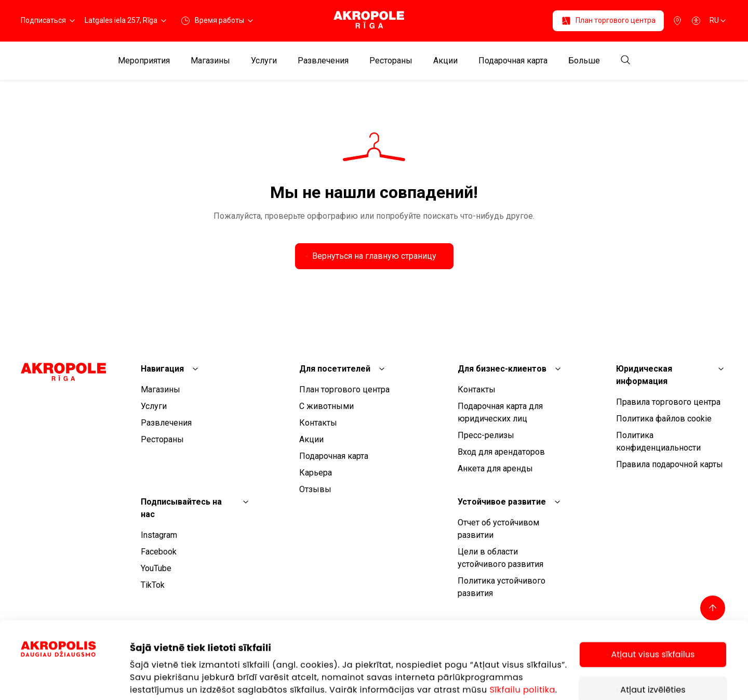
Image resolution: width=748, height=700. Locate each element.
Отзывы (315, 489)
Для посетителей (335, 369)
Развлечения (323, 61)
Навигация (162, 369)
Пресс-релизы (486, 435)
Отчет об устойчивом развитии (498, 529)
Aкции (445, 61)
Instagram (159, 535)
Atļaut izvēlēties (653, 618)
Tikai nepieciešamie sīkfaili (653, 659)
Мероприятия (144, 61)
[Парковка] (677, 21)
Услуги (264, 61)
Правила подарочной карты (670, 464)
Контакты (318, 423)
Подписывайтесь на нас (181, 508)
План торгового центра (344, 389)
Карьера (316, 473)
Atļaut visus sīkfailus (653, 582)
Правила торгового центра (668, 402)
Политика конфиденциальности (658, 441)
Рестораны (391, 61)
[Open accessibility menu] (696, 21)
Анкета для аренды (495, 468)
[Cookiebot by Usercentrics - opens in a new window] (75, 664)
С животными (326, 406)
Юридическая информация (644, 375)
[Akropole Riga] (374, 21)
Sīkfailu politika (522, 618)
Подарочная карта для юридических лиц (500, 412)
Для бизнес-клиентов (502, 369)
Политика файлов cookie (664, 419)
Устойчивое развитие (502, 502)
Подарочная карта (513, 61)
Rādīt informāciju (165, 643)
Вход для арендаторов (501, 452)
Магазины (210, 61)
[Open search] (625, 61)
